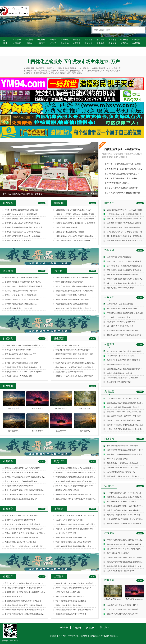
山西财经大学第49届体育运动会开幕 (69, 520)
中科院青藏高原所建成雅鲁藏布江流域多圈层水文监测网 (77, 477)
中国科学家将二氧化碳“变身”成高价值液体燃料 (73, 542)
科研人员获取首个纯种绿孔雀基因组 (121, 288)
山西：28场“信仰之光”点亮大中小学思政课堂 (22, 516)
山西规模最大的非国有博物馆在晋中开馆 (20, 520)
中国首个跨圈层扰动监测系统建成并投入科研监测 (126, 429)
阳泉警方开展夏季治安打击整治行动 (18, 308)
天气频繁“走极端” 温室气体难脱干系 (121, 472)
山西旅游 (89, 40)
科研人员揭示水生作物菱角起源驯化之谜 (71, 538)
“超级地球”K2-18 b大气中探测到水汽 (121, 322)
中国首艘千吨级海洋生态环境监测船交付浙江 (22, 538)
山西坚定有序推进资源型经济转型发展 (121, 188)
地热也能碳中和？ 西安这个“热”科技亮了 (123, 502)
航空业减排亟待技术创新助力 (118, 553)
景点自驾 (100, 40)
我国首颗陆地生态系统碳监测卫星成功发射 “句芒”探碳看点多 (28, 367)
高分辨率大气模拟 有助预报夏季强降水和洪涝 (124, 454)
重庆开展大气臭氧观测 (13, 597)
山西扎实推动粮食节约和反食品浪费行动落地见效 (74, 236)
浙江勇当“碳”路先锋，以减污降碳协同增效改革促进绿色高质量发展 (81, 286)
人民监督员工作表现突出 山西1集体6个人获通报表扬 (75, 223)
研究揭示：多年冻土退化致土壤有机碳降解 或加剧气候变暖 (78, 529)
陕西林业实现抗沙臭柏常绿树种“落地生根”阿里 (125, 450)
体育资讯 (77, 43)
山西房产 (41, 43)
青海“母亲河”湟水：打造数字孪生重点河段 (21, 481)
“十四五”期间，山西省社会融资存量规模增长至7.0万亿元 (26, 345)
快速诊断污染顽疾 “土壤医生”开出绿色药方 (123, 446)
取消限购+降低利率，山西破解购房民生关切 (124, 227)
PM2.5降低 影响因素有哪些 (117, 459)
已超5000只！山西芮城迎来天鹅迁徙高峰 (123, 614)
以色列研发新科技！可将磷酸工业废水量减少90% (23, 372)
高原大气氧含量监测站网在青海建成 (69, 605)
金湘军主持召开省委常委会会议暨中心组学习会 (23, 236)
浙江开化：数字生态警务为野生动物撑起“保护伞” (74, 486)
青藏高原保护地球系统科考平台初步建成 (71, 614)
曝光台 (53, 40)
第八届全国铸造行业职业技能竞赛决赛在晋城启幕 (23, 286)
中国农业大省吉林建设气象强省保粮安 (122, 356)
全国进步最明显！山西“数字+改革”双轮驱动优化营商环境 (77, 219)
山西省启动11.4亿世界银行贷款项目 (18, 350)
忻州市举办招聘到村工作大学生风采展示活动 (22, 300)
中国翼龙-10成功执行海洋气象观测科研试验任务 (23, 601)
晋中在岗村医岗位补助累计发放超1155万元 (21, 304)
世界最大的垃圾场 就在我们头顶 (68, 592)
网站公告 (63, 628)
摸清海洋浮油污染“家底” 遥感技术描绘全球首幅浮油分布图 (78, 363)
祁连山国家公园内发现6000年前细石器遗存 (123, 331)
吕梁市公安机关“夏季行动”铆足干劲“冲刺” (21, 291)
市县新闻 (41, 40)
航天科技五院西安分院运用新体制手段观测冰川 (73, 588)
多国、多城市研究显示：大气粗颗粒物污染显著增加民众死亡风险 (29, 490)
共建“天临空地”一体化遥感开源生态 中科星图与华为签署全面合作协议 (82, 367)
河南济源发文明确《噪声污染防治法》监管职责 (73, 308)
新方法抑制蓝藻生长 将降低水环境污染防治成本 (74, 481)
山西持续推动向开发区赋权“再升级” (18, 241)
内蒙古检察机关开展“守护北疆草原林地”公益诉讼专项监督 (27, 533)
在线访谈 (136, 43)
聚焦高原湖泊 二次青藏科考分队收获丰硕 (123, 463)
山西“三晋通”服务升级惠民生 (117, 183)
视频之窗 (112, 43)
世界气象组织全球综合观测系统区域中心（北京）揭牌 (76, 546)
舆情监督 (89, 43)
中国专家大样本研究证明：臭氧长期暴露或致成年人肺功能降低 (29, 614)
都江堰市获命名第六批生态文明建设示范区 (21, 214)
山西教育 (112, 40)
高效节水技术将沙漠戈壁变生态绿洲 (121, 571)
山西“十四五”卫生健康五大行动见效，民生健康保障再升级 (78, 516)
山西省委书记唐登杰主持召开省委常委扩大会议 (23, 232)
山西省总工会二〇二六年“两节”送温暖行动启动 (23, 223)
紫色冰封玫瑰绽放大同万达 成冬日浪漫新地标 (22, 278)
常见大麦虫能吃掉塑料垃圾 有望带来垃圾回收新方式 (25, 495)
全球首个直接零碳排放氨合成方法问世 (70, 359)
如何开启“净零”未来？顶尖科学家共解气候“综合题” (75, 583)
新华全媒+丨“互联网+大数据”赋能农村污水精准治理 (75, 473)
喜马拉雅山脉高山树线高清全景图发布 (19, 486)
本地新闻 (29, 40)
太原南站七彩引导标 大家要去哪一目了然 (123, 605)
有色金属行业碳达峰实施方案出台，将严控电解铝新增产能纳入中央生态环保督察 (86, 291)
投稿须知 (91, 628)
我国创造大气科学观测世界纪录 (67, 490)
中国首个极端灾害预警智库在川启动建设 (123, 378)
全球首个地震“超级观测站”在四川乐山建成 (123, 407)
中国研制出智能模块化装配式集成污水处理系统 (125, 313)
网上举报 (100, 43)
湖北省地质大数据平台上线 (66, 533)
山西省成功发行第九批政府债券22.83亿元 (20, 354)
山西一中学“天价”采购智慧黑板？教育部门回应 (23, 524)
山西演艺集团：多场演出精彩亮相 (120, 304)
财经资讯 (65, 40)
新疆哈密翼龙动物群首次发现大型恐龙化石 (123, 476)
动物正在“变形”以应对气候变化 (119, 382)
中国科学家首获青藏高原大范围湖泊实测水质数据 (126, 540)
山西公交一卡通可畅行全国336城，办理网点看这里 (75, 214)
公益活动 (65, 43)
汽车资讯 (53, 43)
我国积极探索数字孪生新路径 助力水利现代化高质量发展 (77, 354)
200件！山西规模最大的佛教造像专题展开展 (21, 210)
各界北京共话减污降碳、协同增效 (120, 373)
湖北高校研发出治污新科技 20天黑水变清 (20, 542)
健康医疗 (124, 40)
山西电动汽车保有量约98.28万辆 (119, 257)
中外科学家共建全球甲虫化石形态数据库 (71, 601)
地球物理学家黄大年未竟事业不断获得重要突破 (73, 495)
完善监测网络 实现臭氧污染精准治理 (69, 372)
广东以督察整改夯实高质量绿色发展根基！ (72, 295)
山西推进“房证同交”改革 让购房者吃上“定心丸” (125, 241)
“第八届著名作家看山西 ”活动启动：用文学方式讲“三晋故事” (28, 529)
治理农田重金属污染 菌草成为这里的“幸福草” (124, 369)
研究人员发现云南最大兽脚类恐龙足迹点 (123, 275)
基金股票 (77, 40)
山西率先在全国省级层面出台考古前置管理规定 (23, 468)
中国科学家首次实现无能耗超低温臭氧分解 (21, 499)
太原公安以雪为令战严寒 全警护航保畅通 (123, 609)
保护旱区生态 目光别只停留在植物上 (121, 326)
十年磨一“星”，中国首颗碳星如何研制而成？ (22, 363)
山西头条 (17, 40)
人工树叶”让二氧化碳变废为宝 (119, 317)
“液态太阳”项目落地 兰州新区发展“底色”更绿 (73, 350)
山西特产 (136, 40)
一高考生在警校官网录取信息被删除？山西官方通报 (75, 524)
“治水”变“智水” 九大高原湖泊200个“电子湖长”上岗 (24, 546)
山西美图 (17, 43)
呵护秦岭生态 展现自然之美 (15, 359)
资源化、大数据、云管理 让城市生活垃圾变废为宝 (126, 420)
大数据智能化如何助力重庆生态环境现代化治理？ (74, 610)
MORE (42, 203)
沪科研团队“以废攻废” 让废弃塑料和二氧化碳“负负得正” (26, 477)
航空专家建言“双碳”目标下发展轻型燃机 (122, 309)
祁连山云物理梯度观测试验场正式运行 (70, 597)
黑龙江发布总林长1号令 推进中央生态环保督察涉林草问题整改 (79, 499)
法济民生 (124, 43)
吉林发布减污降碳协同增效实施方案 (69, 282)
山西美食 (29, 43)
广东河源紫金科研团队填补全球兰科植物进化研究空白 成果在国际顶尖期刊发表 (86, 468)
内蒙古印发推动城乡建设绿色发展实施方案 (72, 304)
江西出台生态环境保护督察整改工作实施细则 (73, 300)
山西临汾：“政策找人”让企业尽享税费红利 (21, 295)
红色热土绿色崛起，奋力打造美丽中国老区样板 (23, 219)
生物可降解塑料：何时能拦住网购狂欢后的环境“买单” (25, 610)
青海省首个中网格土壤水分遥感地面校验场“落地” (74, 376)
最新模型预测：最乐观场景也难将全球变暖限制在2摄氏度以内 (28, 592)
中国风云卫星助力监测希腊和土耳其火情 (123, 468)
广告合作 (77, 628)
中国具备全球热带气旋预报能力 (119, 365)
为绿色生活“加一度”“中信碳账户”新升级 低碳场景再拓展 (77, 278)
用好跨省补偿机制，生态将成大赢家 (18, 376)
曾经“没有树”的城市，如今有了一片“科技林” (124, 416)
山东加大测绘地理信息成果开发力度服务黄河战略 (23, 605)
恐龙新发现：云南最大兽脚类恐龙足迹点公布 (124, 270)
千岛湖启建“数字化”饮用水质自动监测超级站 (22, 473)
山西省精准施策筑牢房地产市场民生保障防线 (124, 223)
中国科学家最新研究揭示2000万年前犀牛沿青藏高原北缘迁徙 (28, 588)
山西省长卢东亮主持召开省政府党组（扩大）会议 (23, 227)
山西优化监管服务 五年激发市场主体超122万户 (73, 210)
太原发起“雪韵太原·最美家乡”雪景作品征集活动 (23, 282)
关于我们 (104, 628)
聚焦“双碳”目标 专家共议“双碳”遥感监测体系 (124, 335)
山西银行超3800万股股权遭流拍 (67, 345)
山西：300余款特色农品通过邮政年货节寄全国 (73, 241)
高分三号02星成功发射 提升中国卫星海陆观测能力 (24, 583)
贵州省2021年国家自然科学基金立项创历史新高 (125, 425)
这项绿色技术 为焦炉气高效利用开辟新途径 (124, 360)
